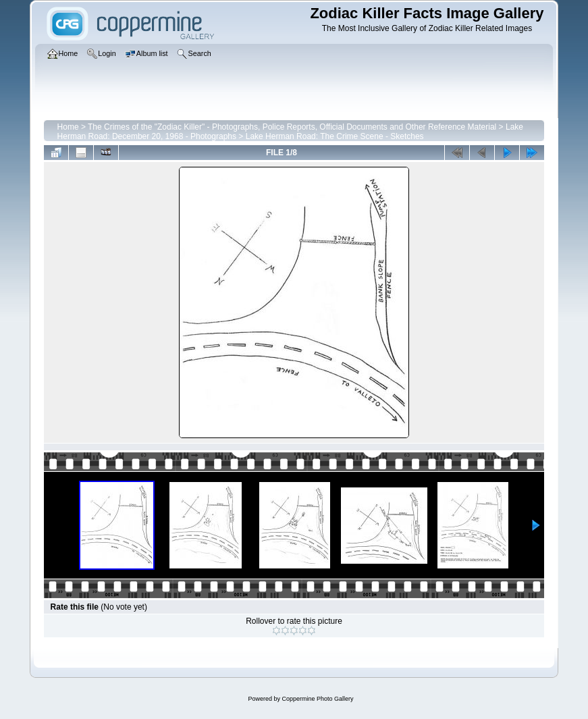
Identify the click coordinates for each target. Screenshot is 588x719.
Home (68, 127)
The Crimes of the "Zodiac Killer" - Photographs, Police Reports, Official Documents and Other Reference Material (292, 127)
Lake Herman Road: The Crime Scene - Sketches (335, 136)
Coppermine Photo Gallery (317, 699)
